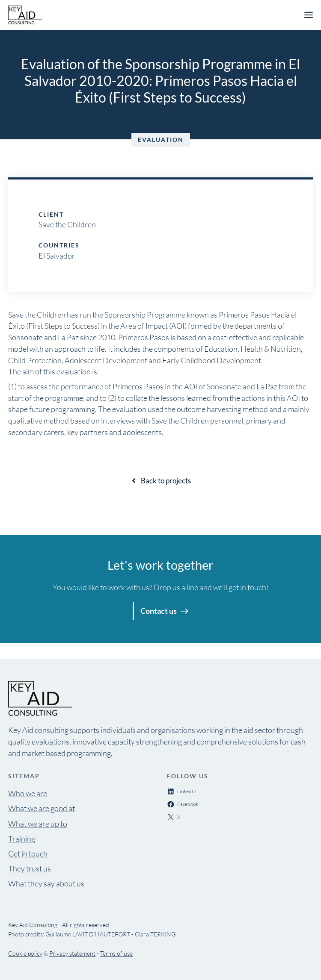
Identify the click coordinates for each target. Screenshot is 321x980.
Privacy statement (72, 953)
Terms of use (116, 953)
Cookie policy (25, 953)
